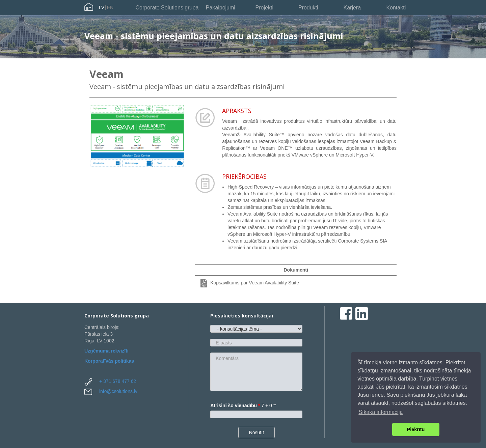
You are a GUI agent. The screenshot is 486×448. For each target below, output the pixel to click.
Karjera (352, 8)
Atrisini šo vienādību (235, 405)
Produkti (308, 8)
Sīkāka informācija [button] (381, 412)
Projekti (264, 8)
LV (102, 7)
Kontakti (396, 8)
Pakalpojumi (221, 8)
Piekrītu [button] (416, 429)
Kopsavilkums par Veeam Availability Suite (255, 283)
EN (110, 7)
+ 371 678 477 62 (118, 381)
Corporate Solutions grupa (167, 8)
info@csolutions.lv (118, 391)
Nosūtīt (256, 432)
